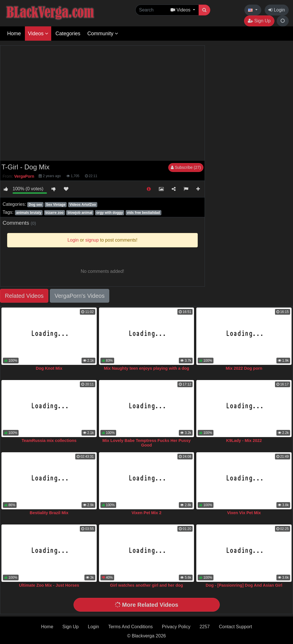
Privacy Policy (176, 627)
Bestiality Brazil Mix (49, 513)
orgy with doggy (110, 213)
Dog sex (35, 205)
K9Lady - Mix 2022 (244, 441)
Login (277, 10)
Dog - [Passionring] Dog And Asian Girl (244, 585)
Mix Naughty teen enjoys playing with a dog (146, 368)
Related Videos (24, 296)
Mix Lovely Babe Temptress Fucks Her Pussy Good (146, 443)
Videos (38, 34)
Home (14, 34)
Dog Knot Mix (49, 368)
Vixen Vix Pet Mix (244, 513)
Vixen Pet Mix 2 (147, 513)
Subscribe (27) (186, 167)
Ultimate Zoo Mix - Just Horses (49, 585)
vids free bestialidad (143, 213)
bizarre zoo (55, 213)
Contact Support (235, 627)
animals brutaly (29, 213)
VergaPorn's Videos (80, 296)
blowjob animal (80, 213)
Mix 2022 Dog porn (244, 368)
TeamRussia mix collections (49, 441)
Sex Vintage (56, 205)
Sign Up (259, 21)
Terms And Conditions (130, 627)
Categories (68, 34)
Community (103, 34)
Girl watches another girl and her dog (146, 585)
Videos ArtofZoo (83, 205)
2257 (205, 627)
